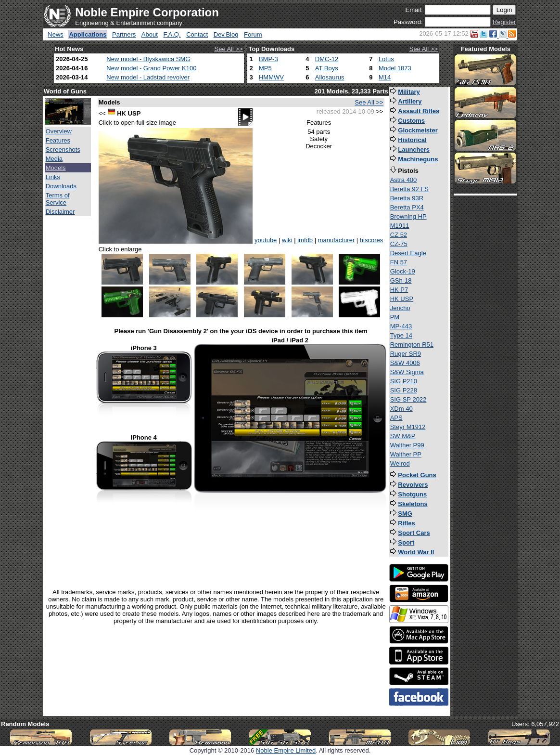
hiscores (371, 240)
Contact (197, 34)
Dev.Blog (226, 34)
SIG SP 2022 (408, 399)
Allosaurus (330, 77)
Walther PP (406, 454)
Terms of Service (58, 199)
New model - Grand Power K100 (151, 68)
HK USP (402, 299)
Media (54, 159)
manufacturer (337, 240)
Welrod (400, 463)
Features (58, 140)
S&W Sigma (407, 372)
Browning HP (408, 216)
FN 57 (399, 262)
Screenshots (63, 150)
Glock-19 (403, 271)
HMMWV (271, 77)
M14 (385, 77)
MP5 (265, 68)
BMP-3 (268, 59)
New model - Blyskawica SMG (148, 59)
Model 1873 (395, 68)
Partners (124, 34)
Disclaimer (60, 212)
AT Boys (327, 68)
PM (395, 317)
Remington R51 (412, 345)
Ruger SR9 (406, 354)
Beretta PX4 (407, 207)
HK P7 (399, 290)
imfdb (305, 240)
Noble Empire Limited (286, 750)
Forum (253, 34)
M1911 (400, 226)
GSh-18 (401, 280)
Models (56, 168)
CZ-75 (399, 244)
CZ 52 (399, 235)
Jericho (400, 308)
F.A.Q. (172, 34)
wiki (287, 240)
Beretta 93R (407, 198)
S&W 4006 (405, 363)
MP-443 (401, 326)
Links (53, 177)
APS (396, 418)
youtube (266, 240)
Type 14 (401, 335)
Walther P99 (407, 445)
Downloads (61, 186)
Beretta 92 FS (409, 189)
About (150, 34)
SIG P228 (404, 390)
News (56, 34)
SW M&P (403, 436)
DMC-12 (327, 59)
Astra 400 (404, 180)
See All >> (229, 49)
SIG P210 (404, 381)
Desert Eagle (408, 253)
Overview (59, 131)
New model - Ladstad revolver (148, 77)
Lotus (386, 59)
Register (504, 22)
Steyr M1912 (408, 427)
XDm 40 (401, 409)
